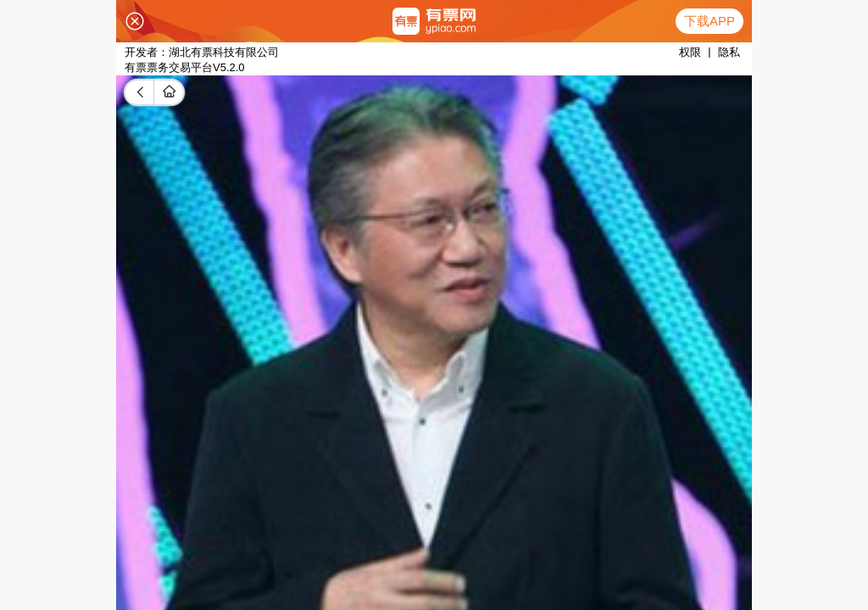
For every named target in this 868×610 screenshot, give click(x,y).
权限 (690, 52)
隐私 (729, 52)
